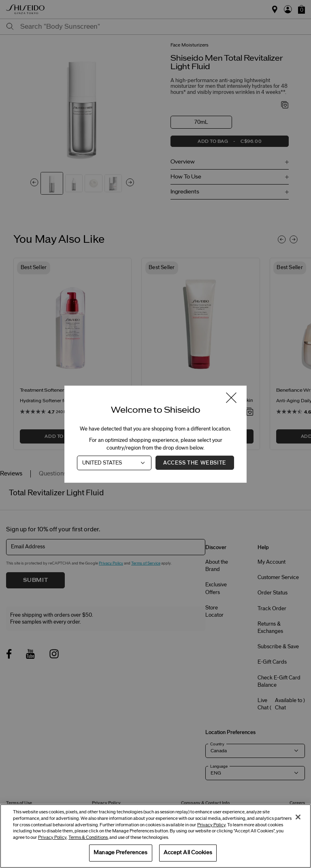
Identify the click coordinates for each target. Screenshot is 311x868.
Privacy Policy (211, 825)
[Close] (298, 817)
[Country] (114, 463)
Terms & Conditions (88, 837)
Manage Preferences (120, 853)
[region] (155, 836)
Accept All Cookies (188, 853)
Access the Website (195, 463)
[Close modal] (231, 398)
